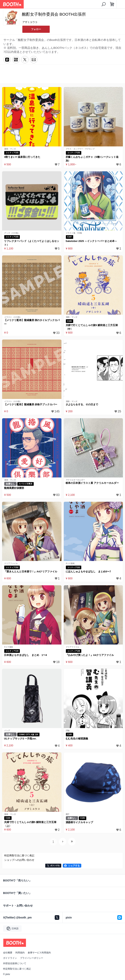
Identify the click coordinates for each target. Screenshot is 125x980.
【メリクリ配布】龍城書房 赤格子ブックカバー (31, 404)
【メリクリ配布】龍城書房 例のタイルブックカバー (32, 322)
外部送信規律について (15, 963)
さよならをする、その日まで (82, 404)
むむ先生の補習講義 (77, 739)
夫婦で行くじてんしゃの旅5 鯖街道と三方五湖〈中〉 (92, 327)
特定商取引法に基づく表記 (17, 969)
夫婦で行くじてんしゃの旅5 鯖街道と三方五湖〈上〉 (30, 824)
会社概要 (8, 953)
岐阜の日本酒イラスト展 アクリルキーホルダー (92, 483)
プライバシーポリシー (32, 958)
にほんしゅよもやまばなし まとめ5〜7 (88, 572)
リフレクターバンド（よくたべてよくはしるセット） (32, 243)
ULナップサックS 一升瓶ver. (20, 739)
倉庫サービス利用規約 (39, 953)
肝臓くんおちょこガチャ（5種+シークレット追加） (92, 159)
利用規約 (20, 953)
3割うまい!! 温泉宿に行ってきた (22, 157)
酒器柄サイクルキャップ (79, 822)
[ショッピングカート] (112, 4)
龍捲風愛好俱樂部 (14, 488)
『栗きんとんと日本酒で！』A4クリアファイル (31, 572)
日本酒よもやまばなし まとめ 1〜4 (25, 655)
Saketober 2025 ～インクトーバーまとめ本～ (91, 241)
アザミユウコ (30, 22)
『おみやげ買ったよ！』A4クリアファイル (90, 655)
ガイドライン (10, 958)
